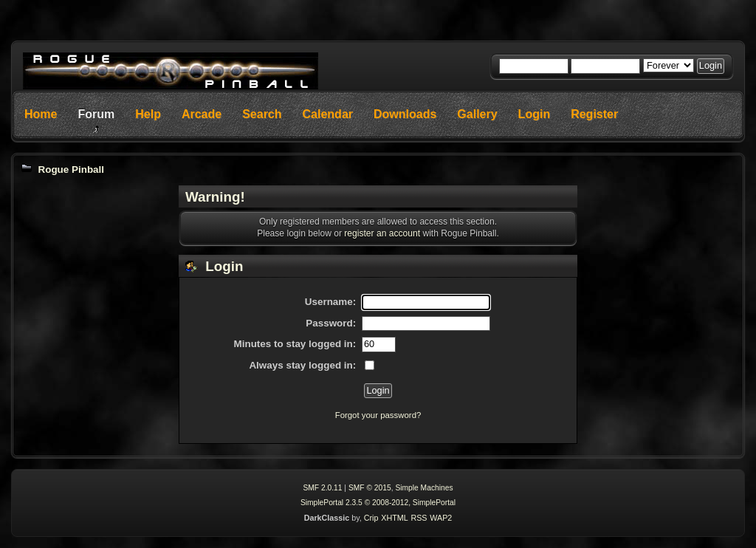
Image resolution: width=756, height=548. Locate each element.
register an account (382, 233)
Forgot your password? (378, 415)
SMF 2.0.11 (322, 488)
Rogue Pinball (71, 169)
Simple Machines (424, 488)
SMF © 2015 (370, 488)
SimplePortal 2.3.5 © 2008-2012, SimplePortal (378, 503)
